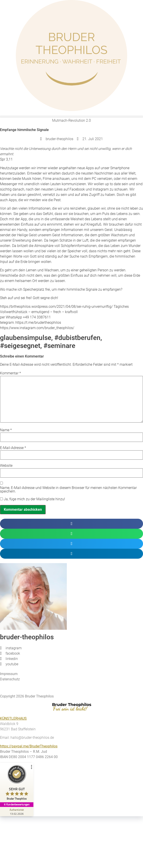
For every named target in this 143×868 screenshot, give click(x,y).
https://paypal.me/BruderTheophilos (29, 746)
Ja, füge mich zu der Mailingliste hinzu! (33, 499)
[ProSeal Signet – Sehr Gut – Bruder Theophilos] (17, 783)
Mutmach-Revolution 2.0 (71, 120)
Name (6, 430)
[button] (71, 117)
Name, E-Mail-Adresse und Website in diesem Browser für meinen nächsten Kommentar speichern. (68, 490)
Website (6, 466)
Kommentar (10, 373)
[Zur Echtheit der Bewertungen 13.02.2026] (17, 812)
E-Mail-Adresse (13, 448)
